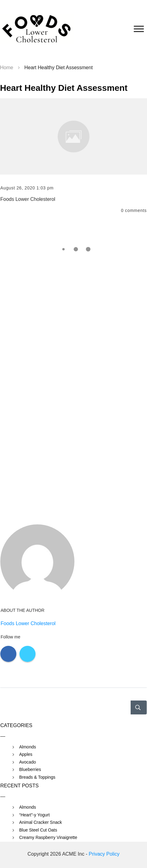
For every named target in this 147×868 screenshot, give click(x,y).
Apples (26, 754)
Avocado (27, 762)
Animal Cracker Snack (41, 822)
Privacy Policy (104, 854)
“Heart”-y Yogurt (34, 815)
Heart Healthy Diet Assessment (64, 88)
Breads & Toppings (37, 777)
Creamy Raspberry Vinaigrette (48, 837)
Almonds (27, 747)
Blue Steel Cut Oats (38, 830)
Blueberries (30, 769)
